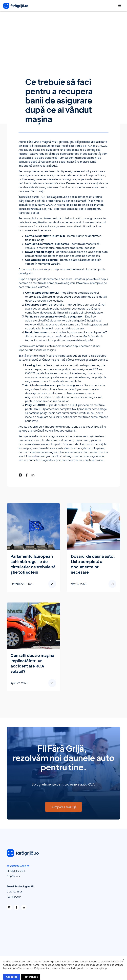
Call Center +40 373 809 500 (112, 6)
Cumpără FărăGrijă (63, 811)
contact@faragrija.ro (18, 867)
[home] (16, 6)
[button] (120, 6)
